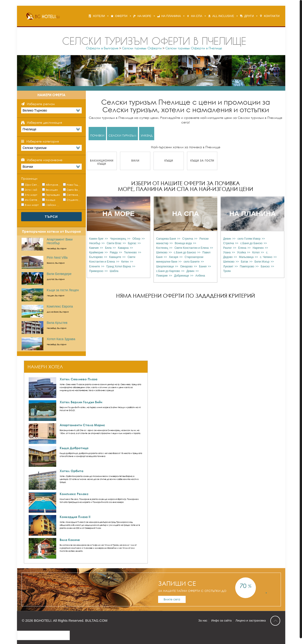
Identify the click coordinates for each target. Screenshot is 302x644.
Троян (227, 271)
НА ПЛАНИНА (171, 16)
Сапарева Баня (166, 239)
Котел (256, 252)
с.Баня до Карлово (168, 271)
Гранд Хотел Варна (119, 266)
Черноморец (118, 239)
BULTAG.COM (96, 620)
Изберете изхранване (45, 160)
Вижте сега (172, 599)
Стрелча (188, 239)
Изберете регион (41, 104)
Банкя (203, 266)
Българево (96, 257)
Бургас (132, 243)
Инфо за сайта (221, 620)
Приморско (96, 271)
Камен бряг (96, 239)
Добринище (182, 276)
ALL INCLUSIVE (223, 16)
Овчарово (186, 266)
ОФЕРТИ (121, 16)
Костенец (162, 248)
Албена (200, 276)
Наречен (258, 248)
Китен (125, 262)
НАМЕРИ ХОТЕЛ (45, 367)
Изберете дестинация (44, 122)
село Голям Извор (249, 239)
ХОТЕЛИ (99, 16)
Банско (265, 266)
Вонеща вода (183, 243)
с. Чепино (266, 257)
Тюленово (130, 252)
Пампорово (247, 266)
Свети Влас (114, 243)
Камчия (94, 248)
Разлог (227, 248)
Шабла (114, 271)
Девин (190, 271)
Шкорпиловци (165, 266)
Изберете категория (43, 141)
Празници (29, 178)
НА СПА (197, 16)
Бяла (108, 248)
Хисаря (173, 257)
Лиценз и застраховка (251, 620)
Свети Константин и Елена (192, 248)
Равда (114, 252)
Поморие (162, 276)
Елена (242, 248)
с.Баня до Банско (185, 252)
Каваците (115, 257)
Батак (245, 262)
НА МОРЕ (144, 16)
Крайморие (96, 252)
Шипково (162, 252)
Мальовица (246, 257)
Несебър (95, 243)
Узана (227, 252)
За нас (203, 620)
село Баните (192, 262)
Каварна (123, 248)
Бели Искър (262, 262)
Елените (95, 266)
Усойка (242, 252)
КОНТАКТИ (272, 16)
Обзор (136, 239)
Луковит (228, 266)
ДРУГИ (249, 16)
